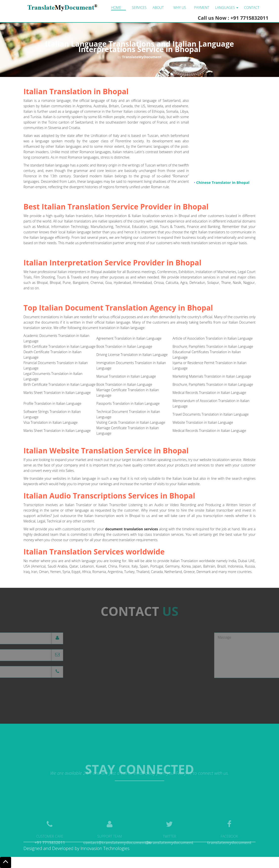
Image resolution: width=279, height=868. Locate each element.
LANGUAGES (227, 8)
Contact (252, 8)
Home (116, 8)
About (158, 8)
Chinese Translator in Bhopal (223, 184)
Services (139, 8)
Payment (202, 8)
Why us (180, 8)
